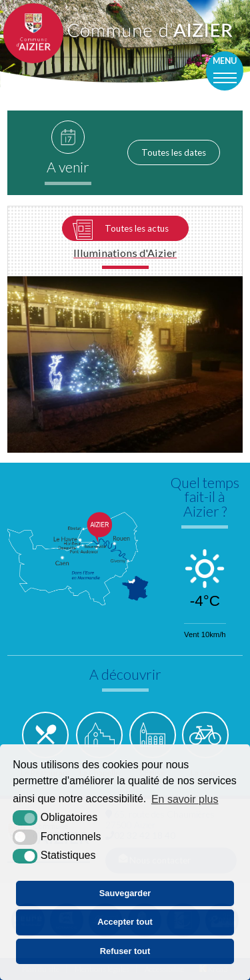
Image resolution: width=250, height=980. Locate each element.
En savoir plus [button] (185, 799)
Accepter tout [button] (125, 922)
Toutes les (174, 152)
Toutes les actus (137, 228)
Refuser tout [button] (125, 951)
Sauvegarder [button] (125, 893)
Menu (225, 61)
